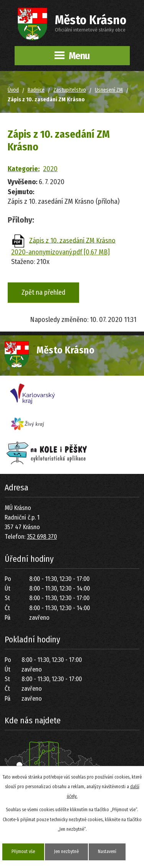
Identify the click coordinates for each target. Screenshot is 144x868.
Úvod (13, 90)
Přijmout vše (23, 851)
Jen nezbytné (66, 851)
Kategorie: (24, 169)
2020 (50, 169)
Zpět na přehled (43, 292)
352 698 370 (42, 537)
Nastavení (107, 851)
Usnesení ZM (109, 90)
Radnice (36, 90)
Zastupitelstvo (70, 90)
